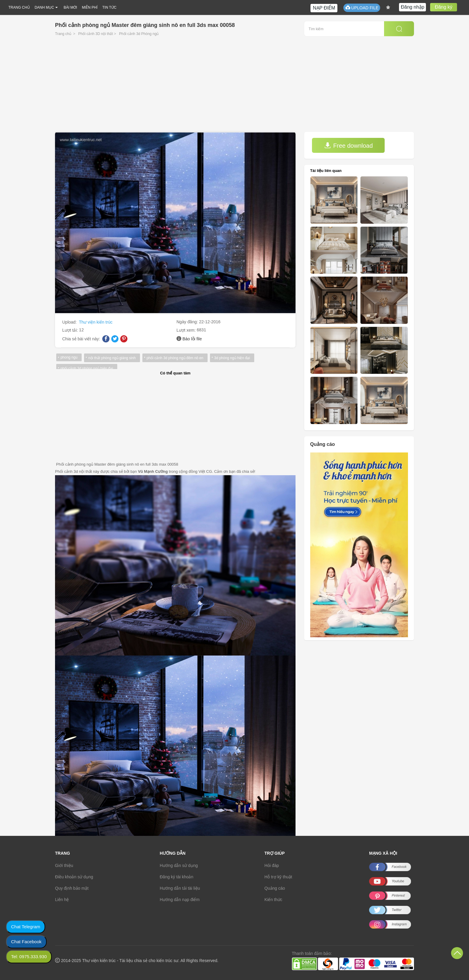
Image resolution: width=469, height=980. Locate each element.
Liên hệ (62, 900)
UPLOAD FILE (362, 8)
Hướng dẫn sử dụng (179, 865)
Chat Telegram (26, 927)
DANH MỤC (44, 7)
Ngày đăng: (188, 322)
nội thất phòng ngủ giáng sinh (112, 358)
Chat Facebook (26, 942)
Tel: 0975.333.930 (29, 957)
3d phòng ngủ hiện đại (232, 358)
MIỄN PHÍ (90, 7)
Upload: (70, 322)
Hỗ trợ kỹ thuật (278, 877)
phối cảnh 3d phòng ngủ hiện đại (87, 368)
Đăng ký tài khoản (176, 877)
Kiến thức (273, 900)
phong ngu (69, 357)
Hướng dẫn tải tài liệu (180, 888)
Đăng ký (444, 7)
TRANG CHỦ (19, 7)
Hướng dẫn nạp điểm (180, 900)
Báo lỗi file (192, 339)
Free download (348, 145)
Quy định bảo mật (72, 888)
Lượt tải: (71, 330)
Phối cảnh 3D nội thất (96, 34)
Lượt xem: (187, 330)
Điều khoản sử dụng (74, 877)
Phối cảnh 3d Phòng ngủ (139, 34)
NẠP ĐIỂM (324, 8)
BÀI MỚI (70, 7)
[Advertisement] (234, 87)
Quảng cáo (275, 888)
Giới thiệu (64, 865)
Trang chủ (63, 34)
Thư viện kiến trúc (96, 322)
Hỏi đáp (272, 865)
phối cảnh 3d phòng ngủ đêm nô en (175, 358)
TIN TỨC (109, 7)
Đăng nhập (412, 7)
